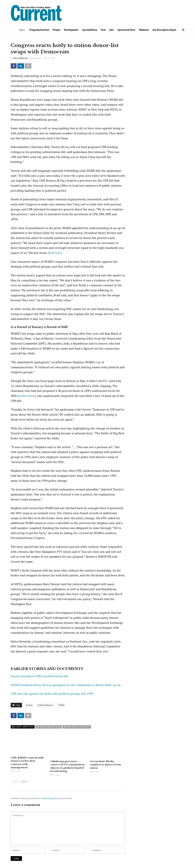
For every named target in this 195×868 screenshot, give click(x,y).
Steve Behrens (21, 58)
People (57, 30)
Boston (29, 705)
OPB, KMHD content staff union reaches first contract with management (28, 761)
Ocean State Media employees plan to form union (105, 764)
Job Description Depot (164, 30)
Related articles (23, 727)
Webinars (144, 30)
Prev (15, 781)
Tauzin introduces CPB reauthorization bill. (40, 676)
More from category (77, 727)
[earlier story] (27, 396)
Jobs (112, 30)
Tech (103, 30)
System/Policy (90, 30)
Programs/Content (39, 30)
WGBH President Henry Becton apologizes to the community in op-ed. (66, 685)
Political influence (45, 705)
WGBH (61, 705)
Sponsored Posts (126, 30)
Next (25, 781)
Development (71, 30)
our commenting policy (47, 798)
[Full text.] (55, 253)
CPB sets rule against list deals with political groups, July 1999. (52, 694)
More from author (49, 727)
